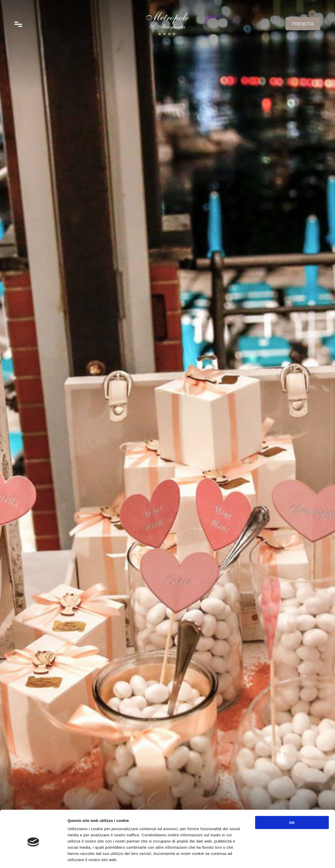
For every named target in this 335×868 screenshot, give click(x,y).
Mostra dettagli (274, 858)
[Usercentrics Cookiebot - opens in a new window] (33, 858)
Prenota (302, 25)
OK (292, 800)
